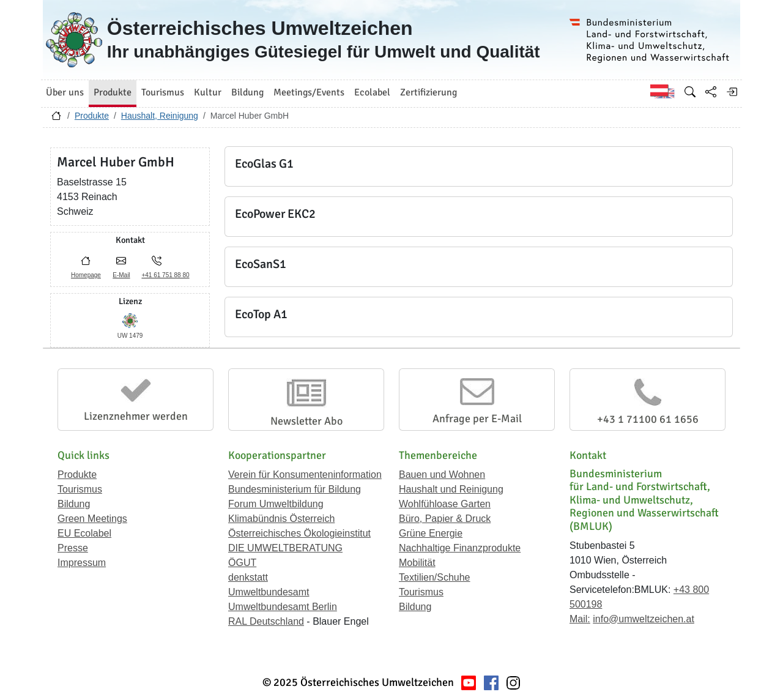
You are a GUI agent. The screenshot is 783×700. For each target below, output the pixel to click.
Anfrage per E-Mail (477, 419)
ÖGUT (242, 563)
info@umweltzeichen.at (644, 619)
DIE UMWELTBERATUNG (285, 548)
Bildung (74, 504)
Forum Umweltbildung (276, 504)
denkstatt (248, 577)
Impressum (82, 563)
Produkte (92, 116)
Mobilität (417, 563)
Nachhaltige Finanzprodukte (460, 548)
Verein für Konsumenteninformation (305, 475)
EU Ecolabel (84, 533)
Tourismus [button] (163, 92)
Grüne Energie (431, 533)
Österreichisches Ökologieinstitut (299, 533)
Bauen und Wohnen (442, 475)
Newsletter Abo (306, 421)
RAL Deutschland (266, 621)
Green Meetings (92, 519)
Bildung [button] (247, 92)
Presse (73, 548)
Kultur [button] (208, 92)
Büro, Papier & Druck (445, 519)
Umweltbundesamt (269, 592)
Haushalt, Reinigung (160, 116)
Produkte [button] (113, 92)
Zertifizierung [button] (429, 92)
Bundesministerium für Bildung (295, 489)
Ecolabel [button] (372, 92)
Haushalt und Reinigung (451, 489)
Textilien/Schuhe (435, 577)
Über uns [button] (65, 92)
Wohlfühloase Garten (445, 504)
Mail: (580, 619)
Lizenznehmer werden (136, 416)
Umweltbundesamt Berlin (283, 607)
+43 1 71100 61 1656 (648, 419)
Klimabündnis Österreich (281, 519)
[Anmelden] (732, 92)
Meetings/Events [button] (309, 92)
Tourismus (80, 489)
